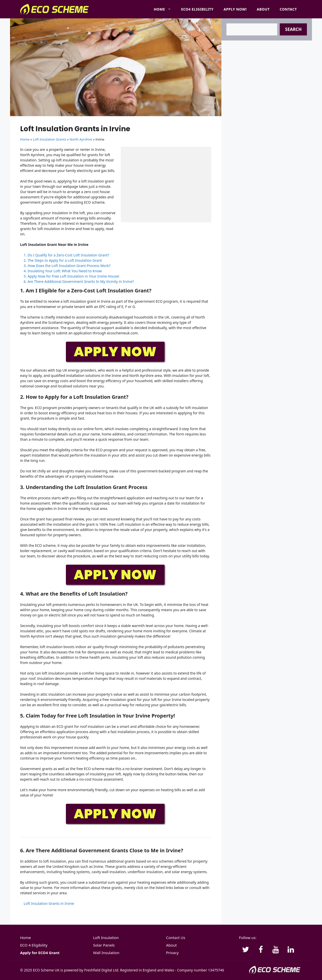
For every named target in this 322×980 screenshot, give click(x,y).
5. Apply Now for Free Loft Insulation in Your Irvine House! (71, 276)
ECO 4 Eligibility (34, 945)
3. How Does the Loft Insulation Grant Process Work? (67, 266)
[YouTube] (276, 950)
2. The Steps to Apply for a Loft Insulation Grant (63, 260)
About (263, 9)
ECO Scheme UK (46, 970)
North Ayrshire (81, 139)
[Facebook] (261, 950)
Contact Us (176, 938)
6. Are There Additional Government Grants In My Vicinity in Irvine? (79, 281)
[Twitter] (246, 950)
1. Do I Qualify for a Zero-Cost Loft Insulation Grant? (66, 255)
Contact (288, 9)
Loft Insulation (106, 938)
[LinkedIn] (291, 950)
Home (165, 9)
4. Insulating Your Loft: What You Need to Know (63, 271)
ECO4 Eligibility (197, 9)
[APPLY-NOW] (116, 362)
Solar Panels (104, 945)
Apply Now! (235, 9)
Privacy (172, 953)
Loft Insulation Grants (49, 139)
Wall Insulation (106, 953)
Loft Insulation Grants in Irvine (49, 903)
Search (293, 29)
